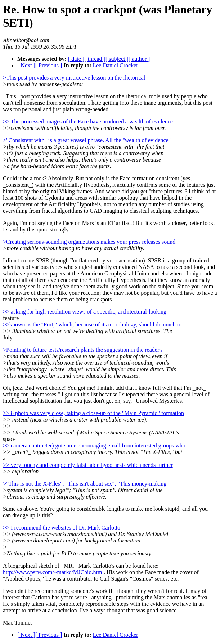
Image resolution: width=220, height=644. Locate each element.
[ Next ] (26, 65)
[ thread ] (95, 59)
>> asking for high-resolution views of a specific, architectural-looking (85, 312)
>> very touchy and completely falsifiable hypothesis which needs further (88, 465)
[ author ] (139, 59)
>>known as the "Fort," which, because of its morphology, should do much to (92, 325)
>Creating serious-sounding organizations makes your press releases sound (89, 242)
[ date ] (76, 59)
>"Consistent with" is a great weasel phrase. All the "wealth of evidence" (87, 140)
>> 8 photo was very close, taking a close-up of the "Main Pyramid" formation (93, 413)
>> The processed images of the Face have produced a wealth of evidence (88, 121)
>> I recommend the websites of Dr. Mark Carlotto (62, 528)
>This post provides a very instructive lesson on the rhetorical (74, 78)
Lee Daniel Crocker (115, 65)
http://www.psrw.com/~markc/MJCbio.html (53, 572)
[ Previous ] (49, 65)
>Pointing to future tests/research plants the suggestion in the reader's (83, 350)
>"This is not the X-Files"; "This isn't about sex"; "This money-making (85, 484)
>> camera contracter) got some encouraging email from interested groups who (94, 445)
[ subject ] (117, 59)
